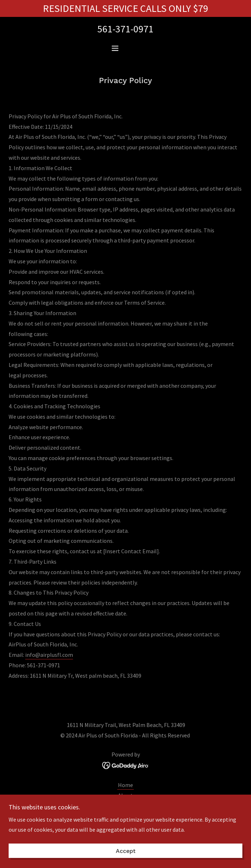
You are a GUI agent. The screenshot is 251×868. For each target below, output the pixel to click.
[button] (125, 48)
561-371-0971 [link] (125, 29)
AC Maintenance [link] (125, 816)
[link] (126, 765)
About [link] (125, 795)
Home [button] (125, 785)
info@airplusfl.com (49, 655)
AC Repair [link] (125, 806)
